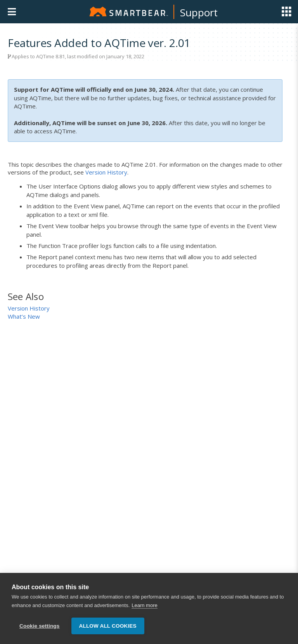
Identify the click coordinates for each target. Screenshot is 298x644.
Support (199, 12)
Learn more (144, 605)
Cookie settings (40, 626)
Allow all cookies (108, 626)
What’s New (24, 316)
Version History (106, 172)
